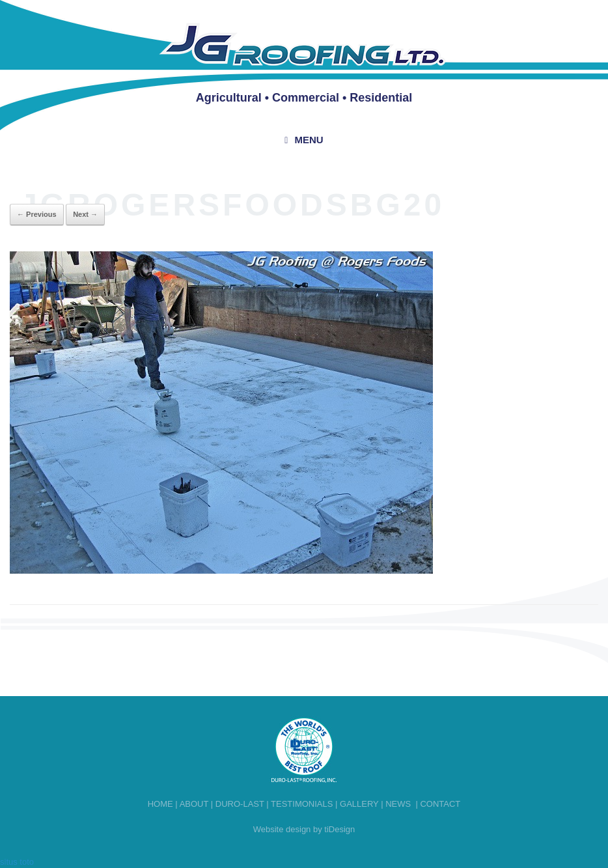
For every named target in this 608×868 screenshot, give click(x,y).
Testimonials (302, 804)
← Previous (37, 214)
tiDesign (339, 829)
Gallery (359, 804)
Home (160, 804)
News (398, 804)
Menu (304, 140)
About (194, 804)
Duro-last (240, 804)
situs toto (17, 862)
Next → (85, 214)
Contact (440, 804)
